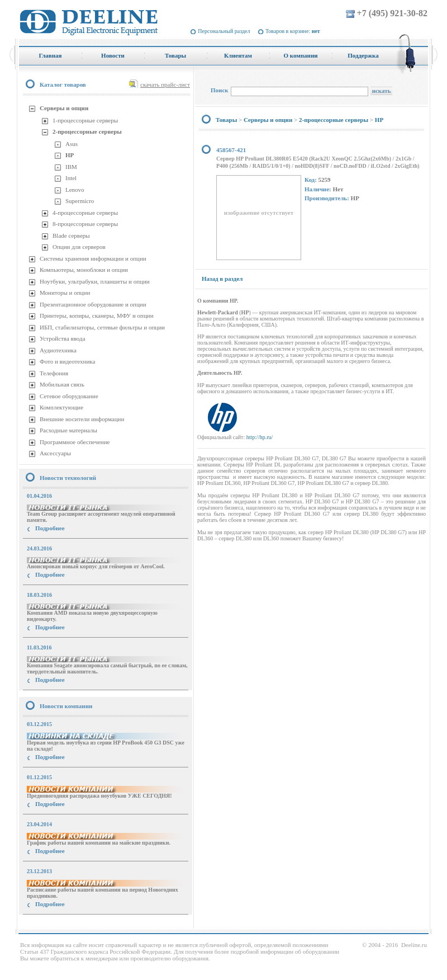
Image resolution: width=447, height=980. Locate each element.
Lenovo (75, 190)
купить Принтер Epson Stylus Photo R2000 (69, 924)
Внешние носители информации (82, 419)
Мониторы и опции (65, 293)
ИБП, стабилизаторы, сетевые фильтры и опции (102, 327)
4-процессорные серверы (85, 213)
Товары (226, 120)
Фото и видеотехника (67, 361)
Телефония (54, 373)
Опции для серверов (79, 247)
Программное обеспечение (75, 442)
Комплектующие (61, 407)
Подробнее (50, 528)
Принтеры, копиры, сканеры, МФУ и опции (97, 315)
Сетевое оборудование (69, 396)
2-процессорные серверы (87, 131)
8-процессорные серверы (85, 224)
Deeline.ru (414, 945)
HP (70, 155)
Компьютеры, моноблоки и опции (84, 270)
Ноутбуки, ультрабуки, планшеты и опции (95, 281)
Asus (72, 144)
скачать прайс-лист (165, 84)
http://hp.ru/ (260, 437)
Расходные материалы (68, 430)
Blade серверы (71, 235)
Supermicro (80, 201)
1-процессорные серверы (85, 120)
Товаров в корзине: (293, 31)
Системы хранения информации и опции (93, 258)
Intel (71, 178)
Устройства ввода (63, 338)
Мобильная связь (62, 384)
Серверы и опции (64, 108)
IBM (71, 167)
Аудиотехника (58, 350)
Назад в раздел (222, 279)
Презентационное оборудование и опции (93, 304)
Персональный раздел (224, 31)
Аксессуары (55, 453)
